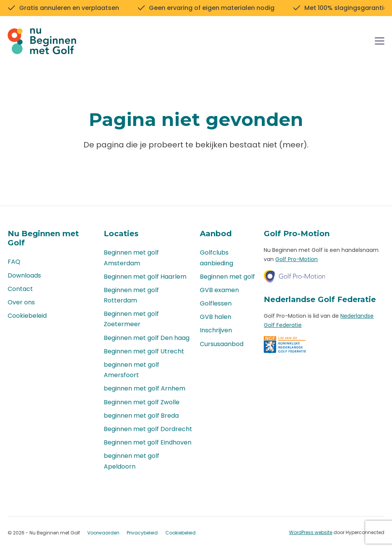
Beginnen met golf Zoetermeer (131, 319)
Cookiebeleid (27, 316)
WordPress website (311, 532)
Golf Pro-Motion (296, 259)
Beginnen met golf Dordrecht (148, 429)
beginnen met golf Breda (141, 416)
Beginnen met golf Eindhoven (148, 442)
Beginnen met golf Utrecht (144, 351)
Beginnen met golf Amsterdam (131, 258)
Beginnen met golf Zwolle (142, 402)
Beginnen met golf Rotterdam (131, 295)
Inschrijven (216, 330)
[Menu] (380, 42)
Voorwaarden (103, 533)
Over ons (21, 302)
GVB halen (216, 317)
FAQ (14, 262)
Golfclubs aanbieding (216, 258)
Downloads (24, 275)
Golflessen (216, 303)
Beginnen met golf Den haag (147, 338)
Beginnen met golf (227, 277)
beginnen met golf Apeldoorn (131, 461)
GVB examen (219, 290)
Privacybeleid (142, 533)
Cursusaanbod (222, 344)
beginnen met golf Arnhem (145, 388)
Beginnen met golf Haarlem (145, 277)
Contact (20, 289)
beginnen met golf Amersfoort (131, 370)
